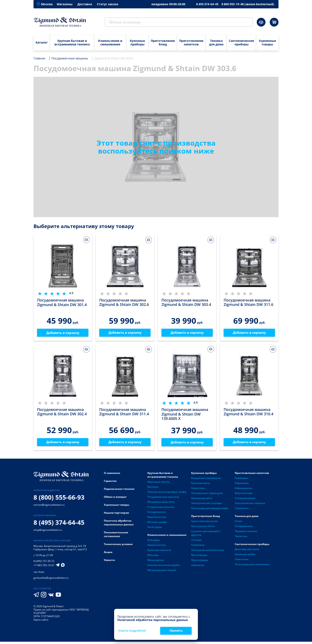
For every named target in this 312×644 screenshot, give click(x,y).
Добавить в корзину (63, 333)
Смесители (242, 561)
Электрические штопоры (207, 505)
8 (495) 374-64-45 (59, 525)
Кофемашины (243, 490)
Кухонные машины (159, 552)
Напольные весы (202, 500)
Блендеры (154, 542)
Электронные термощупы (207, 495)
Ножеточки (198, 490)
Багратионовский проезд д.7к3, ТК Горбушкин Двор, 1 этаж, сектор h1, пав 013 (60, 550)
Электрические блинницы (208, 552)
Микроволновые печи (161, 504)
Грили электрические (204, 523)
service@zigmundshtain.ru (49, 507)
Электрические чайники (250, 505)
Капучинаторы (244, 495)
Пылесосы (241, 538)
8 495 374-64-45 (207, 4)
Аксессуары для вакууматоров (210, 510)
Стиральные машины (161, 509)
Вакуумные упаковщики (206, 480)
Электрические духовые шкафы (167, 494)
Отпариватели (244, 528)
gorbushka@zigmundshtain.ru (51, 580)
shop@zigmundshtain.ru (48, 532)
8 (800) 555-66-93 (59, 500)
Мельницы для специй (162, 572)
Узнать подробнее (132, 631)
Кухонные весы (201, 485)
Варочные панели (159, 484)
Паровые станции (246, 533)
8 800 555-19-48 (248, 4)
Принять (176, 631)
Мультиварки (200, 562)
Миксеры (153, 557)
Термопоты (242, 510)
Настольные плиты (203, 528)
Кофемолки (242, 485)
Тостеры (196, 542)
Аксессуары (155, 529)
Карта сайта (41, 622)
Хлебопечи (198, 547)
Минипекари (199, 557)
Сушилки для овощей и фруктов (206, 535)
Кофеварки (242, 480)
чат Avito (39, 574)
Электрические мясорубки (164, 567)
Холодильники (157, 514)
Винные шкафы (157, 524)
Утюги (239, 523)
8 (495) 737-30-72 (44, 563)
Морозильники (157, 519)
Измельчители (157, 547)
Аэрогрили (198, 567)
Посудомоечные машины (163, 499)
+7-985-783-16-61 (44, 568)
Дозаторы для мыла (247, 551)
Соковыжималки (245, 500)
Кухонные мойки (245, 556)
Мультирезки (156, 562)
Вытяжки (153, 489)
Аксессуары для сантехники (252, 566)
